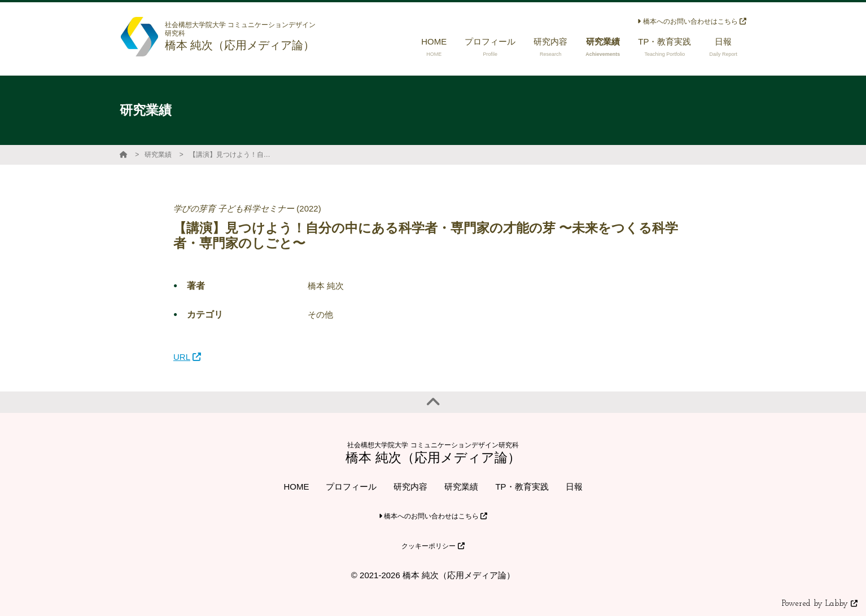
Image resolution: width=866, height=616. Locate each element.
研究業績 (158, 155)
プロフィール (351, 487)
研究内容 (410, 487)
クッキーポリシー (433, 546)
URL (187, 357)
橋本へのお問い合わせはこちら (692, 21)
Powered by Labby (820, 604)
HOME (296, 487)
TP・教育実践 (522, 487)
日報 (574, 487)
